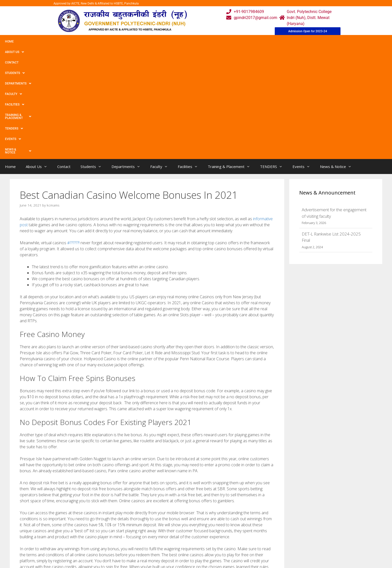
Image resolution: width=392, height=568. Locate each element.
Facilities (164, 41)
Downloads (139, 544)
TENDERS (237, 41)
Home (9, 41)
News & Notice (291, 41)
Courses (175, 534)
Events (262, 41)
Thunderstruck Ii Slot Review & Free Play (56, 484)
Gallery (135, 534)
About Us (31, 41)
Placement (177, 554)
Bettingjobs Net (37, 479)
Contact (54, 41)
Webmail (176, 524)
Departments (109, 41)
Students (79, 41)
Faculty (138, 41)
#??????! (73, 132)
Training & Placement (201, 41)
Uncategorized (37, 474)
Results (174, 544)
